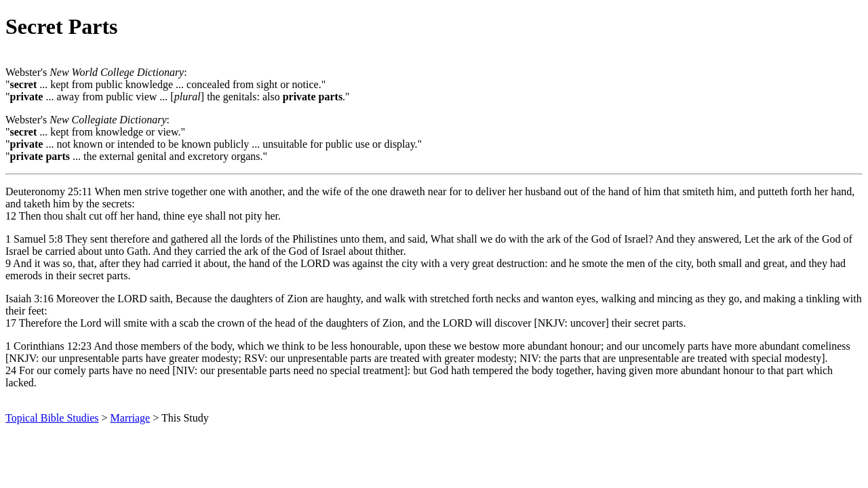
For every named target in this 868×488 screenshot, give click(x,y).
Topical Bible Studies (52, 418)
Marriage (131, 418)
